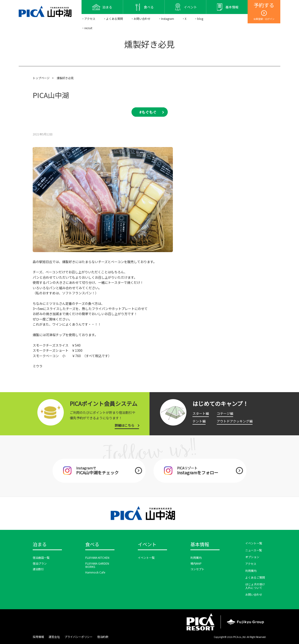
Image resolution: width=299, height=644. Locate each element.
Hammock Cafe (95, 572)
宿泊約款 (103, 637)
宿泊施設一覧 (41, 558)
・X (184, 19)
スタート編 (201, 413)
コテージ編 (225, 413)
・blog (199, 19)
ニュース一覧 (254, 550)
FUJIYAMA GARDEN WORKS (97, 565)
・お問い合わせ (141, 19)
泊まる (40, 545)
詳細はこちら (125, 425)
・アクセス (88, 19)
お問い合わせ (254, 594)
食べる (92, 545)
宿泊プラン (40, 563)
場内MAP (196, 563)
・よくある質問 (113, 19)
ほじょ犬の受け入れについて (255, 586)
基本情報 (200, 545)
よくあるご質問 (255, 577)
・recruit (87, 28)
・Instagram (166, 19)
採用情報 (38, 637)
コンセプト (197, 569)
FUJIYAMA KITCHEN (97, 558)
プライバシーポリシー (78, 637)
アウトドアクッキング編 (235, 421)
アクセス (251, 564)
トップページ (41, 78)
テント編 (199, 421)
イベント (147, 545)
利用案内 (196, 558)
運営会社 (54, 637)
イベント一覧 (146, 558)
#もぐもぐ (148, 112)
